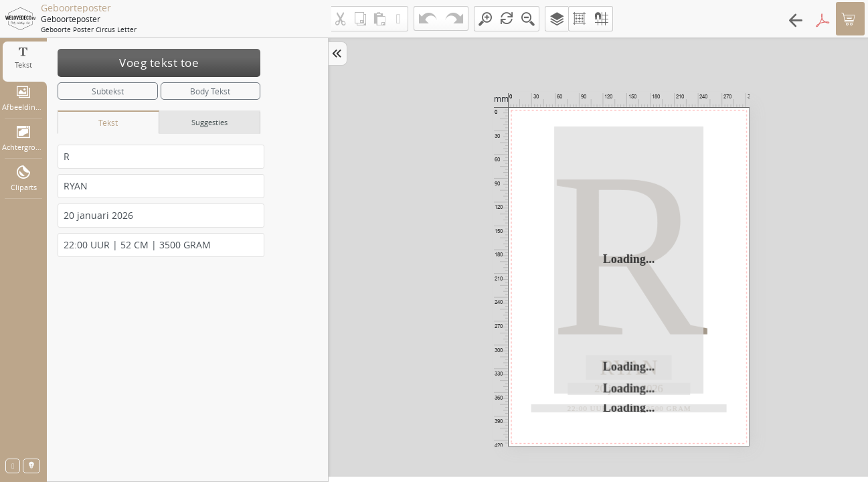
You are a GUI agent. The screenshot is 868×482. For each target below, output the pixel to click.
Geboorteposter (76, 8)
